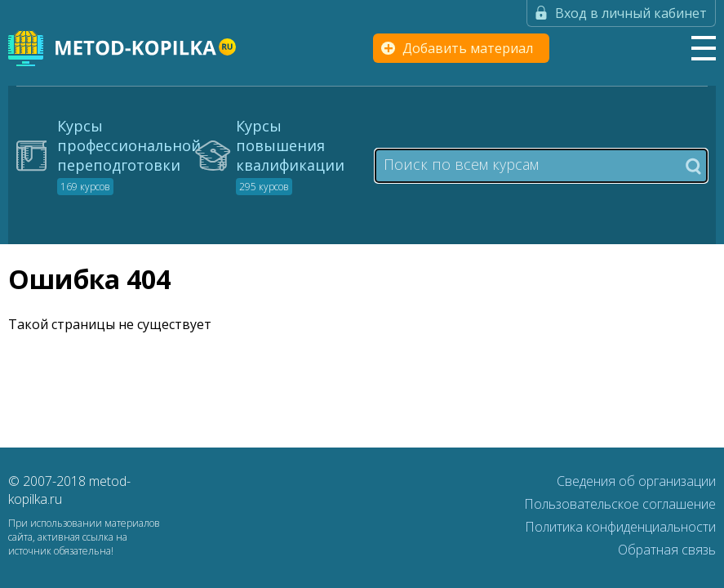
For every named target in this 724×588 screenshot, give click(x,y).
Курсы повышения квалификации (290, 155)
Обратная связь (667, 550)
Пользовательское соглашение (620, 504)
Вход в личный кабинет (631, 13)
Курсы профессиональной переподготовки (129, 155)
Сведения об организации (636, 481)
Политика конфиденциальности (620, 527)
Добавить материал (468, 48)
